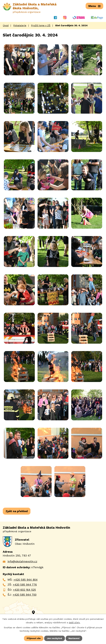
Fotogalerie (20, 26)
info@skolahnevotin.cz (22, 561)
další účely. (74, 622)
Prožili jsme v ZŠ (41, 26)
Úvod (6, 26)
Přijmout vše (34, 638)
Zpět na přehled (17, 511)
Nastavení (74, 638)
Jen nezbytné (55, 638)
